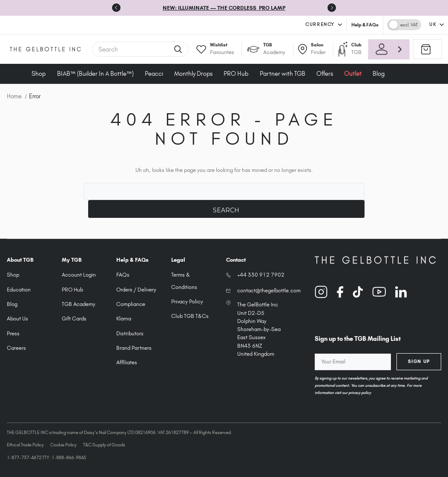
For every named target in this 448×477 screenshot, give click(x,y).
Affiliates (127, 362)
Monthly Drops (193, 74)
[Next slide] (332, 8)
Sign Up (419, 361)
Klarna (124, 318)
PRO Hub (236, 74)
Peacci (154, 74)
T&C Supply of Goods (104, 445)
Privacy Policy (187, 301)
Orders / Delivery (136, 290)
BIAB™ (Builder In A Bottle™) (95, 74)
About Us (17, 318)
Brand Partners (134, 348)
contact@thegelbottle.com (269, 290)
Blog (12, 304)
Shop (39, 74)
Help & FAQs (365, 25)
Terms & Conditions (184, 281)
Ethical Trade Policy (25, 445)
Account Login (79, 275)
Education (19, 290)
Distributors (130, 333)
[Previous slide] (116, 8)
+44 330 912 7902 (261, 275)
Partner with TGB (283, 74)
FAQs (123, 275)
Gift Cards (74, 318)
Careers (16, 348)
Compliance (131, 304)
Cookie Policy (63, 445)
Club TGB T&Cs (190, 316)
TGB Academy (79, 304)
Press (13, 333)
